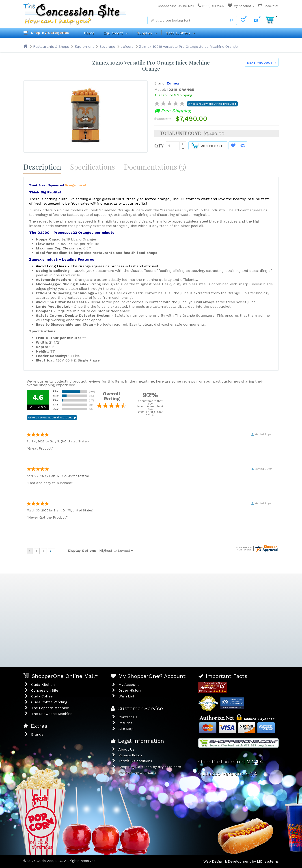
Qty (159, 145)
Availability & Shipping (173, 95)
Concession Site (45, 690)
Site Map (126, 729)
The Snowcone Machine (52, 714)
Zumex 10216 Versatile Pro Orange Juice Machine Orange (188, 47)
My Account (241, 6)
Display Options (82, 551)
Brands (37, 734)
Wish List (126, 696)
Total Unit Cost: (181, 133)
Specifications (93, 167)
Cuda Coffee (42, 696)
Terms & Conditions (135, 761)
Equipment (84, 47)
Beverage (107, 47)
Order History (130, 690)
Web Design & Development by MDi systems (241, 861)
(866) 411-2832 (211, 6)
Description (42, 167)
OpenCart (148, 773)
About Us (126, 749)
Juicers (127, 47)
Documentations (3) (155, 167)
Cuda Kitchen (43, 685)
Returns (125, 723)
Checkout (268, 6)
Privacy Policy (130, 755)
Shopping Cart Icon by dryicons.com (150, 767)
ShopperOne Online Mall (175, 6)
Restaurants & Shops (51, 47)
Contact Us (128, 717)
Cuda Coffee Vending (49, 702)
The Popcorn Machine (50, 708)
